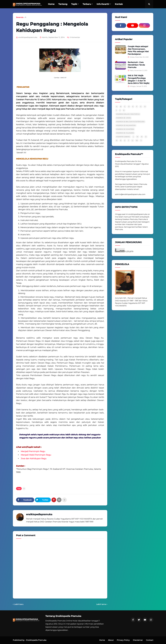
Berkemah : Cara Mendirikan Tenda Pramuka (136, 65)
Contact (150, 640)
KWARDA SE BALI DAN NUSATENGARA (130, 122)
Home (102, 640)
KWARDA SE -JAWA (123, 118)
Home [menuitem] (51, 4)
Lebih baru (19, 604)
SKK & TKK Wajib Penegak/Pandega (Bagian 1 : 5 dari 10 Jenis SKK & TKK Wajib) (139, 79)
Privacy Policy (123, 640)
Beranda (20, 17)
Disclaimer (138, 640)
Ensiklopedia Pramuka (36, 640)
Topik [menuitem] (74, 4)
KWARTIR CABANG (123, 137)
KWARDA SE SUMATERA (125, 129)
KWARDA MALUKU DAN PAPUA (128, 114)
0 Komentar (75, 37)
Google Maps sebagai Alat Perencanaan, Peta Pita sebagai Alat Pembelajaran (138, 50)
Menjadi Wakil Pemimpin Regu (36, 455)
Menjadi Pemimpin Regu (33, 451)
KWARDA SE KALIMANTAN (126, 125)
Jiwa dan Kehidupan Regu (34, 458)
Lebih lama (101, 604)
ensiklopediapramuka (39, 514)
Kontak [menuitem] (119, 4)
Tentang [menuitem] (63, 4)
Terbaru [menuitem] (87, 4)
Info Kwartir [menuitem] (103, 4)
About (111, 640)
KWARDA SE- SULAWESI (125, 133)
